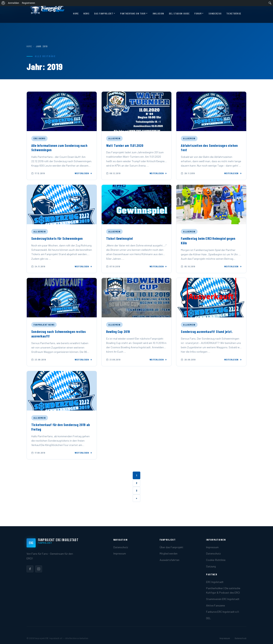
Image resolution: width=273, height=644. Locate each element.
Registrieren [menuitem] (29, 3)
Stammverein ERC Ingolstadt (223, 599)
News (86, 13)
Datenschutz (121, 547)
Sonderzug (215, 13)
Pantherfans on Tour (134, 14)
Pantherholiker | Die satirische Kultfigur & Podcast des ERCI (223, 590)
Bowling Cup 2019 (118, 332)
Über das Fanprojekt (171, 547)
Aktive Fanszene (215, 605)
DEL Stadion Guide (179, 13)
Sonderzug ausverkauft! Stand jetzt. (207, 332)
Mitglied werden (169, 553)
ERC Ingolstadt (215, 582)
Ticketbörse (234, 13)
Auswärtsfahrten (169, 560)
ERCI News (39, 138)
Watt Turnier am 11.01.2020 (125, 145)
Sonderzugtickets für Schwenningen (57, 238)
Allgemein (115, 138)
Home (76, 13)
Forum (199, 14)
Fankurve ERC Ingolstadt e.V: (223, 612)
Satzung (211, 566)
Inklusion (158, 13)
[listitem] (30, 569)
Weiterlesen (83, 173)
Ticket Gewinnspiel (119, 238)
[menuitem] (3, 3)
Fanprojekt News (44, 325)
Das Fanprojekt (105, 14)
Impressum (120, 553)
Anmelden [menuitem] (14, 3)
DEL (208, 618)
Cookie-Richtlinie (216, 560)
